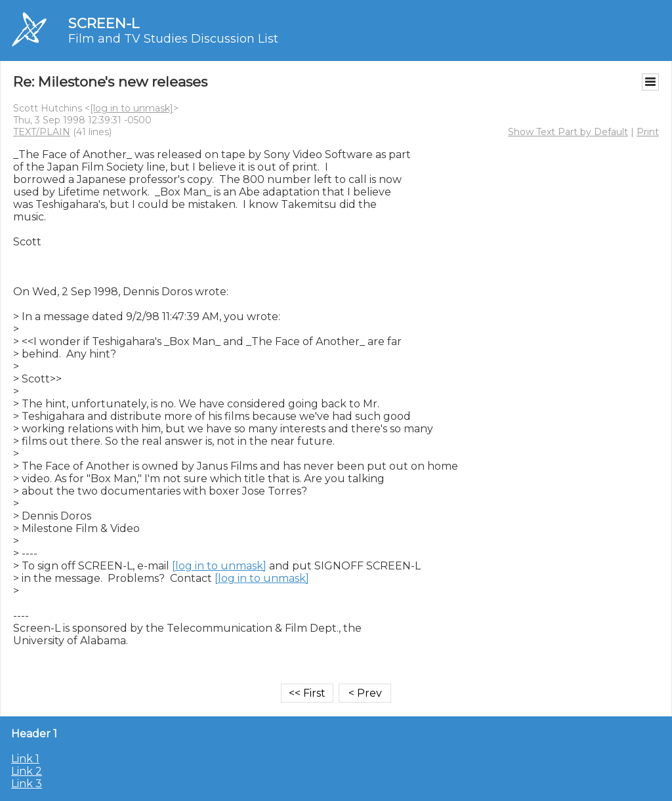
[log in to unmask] (132, 108)
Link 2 (27, 771)
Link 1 (25, 759)
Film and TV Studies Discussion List (173, 39)
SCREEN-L (104, 23)
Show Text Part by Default (568, 132)
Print (648, 132)
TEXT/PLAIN (42, 132)
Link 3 (27, 784)
